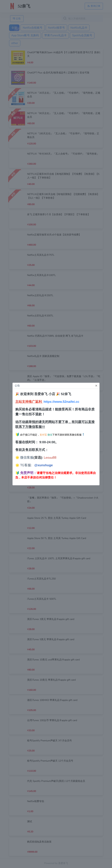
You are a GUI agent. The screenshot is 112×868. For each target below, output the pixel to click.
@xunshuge (43, 465)
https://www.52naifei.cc (61, 402)
